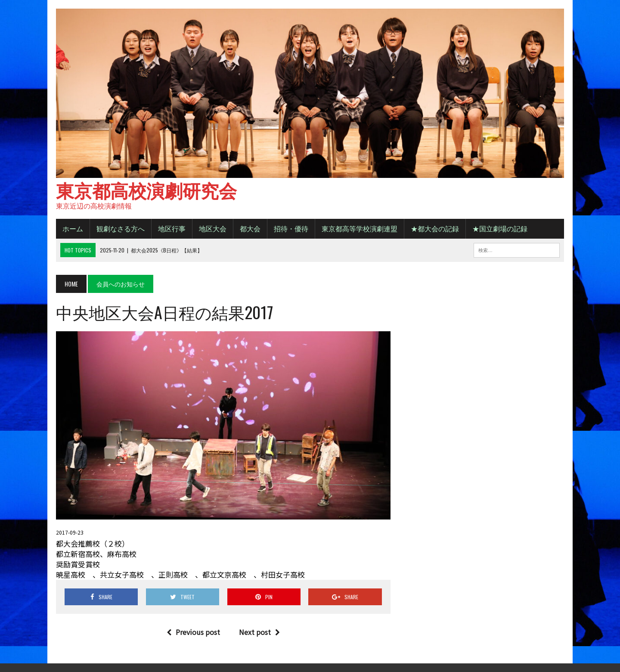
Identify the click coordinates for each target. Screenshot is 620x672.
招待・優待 (291, 228)
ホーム (73, 228)
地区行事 (172, 228)
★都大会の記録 (435, 228)
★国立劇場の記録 (500, 228)
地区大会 (213, 228)
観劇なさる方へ (121, 228)
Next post (259, 632)
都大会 (250, 228)
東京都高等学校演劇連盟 (360, 228)
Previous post (193, 632)
